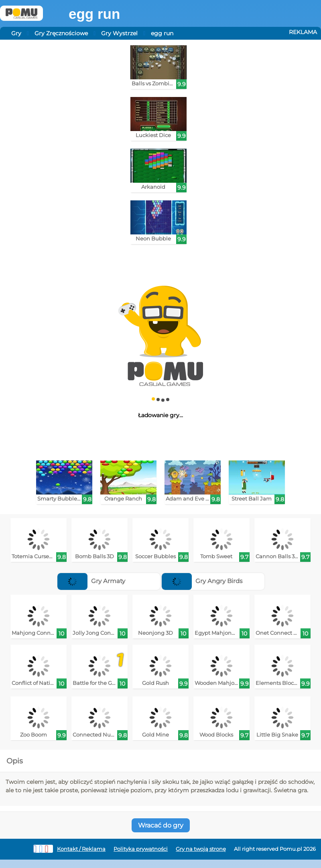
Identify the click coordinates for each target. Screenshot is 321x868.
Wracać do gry (161, 825)
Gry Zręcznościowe (61, 33)
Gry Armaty (91, 581)
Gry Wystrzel (119, 33)
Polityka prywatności (141, 849)
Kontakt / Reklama (81, 849)
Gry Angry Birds (202, 581)
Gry (16, 33)
